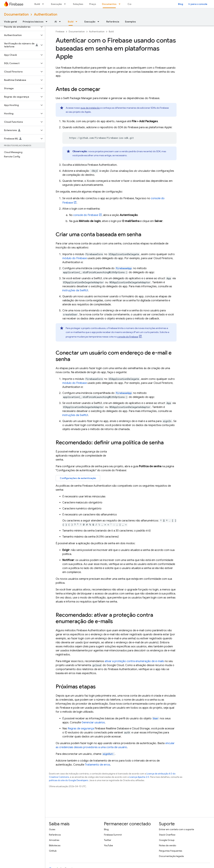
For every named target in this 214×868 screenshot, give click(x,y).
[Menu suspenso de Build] (44, 4)
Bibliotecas (55, 845)
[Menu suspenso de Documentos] (121, 4)
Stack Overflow (167, 835)
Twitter (108, 840)
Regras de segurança (81, 729)
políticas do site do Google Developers (69, 780)
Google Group (167, 840)
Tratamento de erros (98, 765)
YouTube (108, 845)
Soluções (78, 4)
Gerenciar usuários (93, 723)
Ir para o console (198, 4)
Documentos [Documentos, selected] (109, 4)
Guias (52, 829)
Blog (181, 4)
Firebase (60, 32)
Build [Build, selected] (71, 22)
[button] (20, 27)
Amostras (54, 840)
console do (86, 215)
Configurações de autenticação (78, 478)
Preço (93, 4)
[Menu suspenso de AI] (61, 22)
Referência (113, 22)
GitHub (53, 851)
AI (56, 22)
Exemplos (130, 22)
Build (37, 4)
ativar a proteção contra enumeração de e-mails (134, 661)
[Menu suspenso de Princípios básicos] (47, 22)
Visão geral (10, 22)
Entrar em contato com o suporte (176, 829)
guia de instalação (90, 108)
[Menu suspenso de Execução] (66, 4)
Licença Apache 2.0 (139, 777)
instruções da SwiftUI (75, 290)
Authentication (46, 14)
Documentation (16, 14)
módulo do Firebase (75, 258)
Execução (56, 4)
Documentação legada (171, 856)
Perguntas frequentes (171, 851)
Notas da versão (168, 845)
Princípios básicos (33, 22)
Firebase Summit (113, 835)
